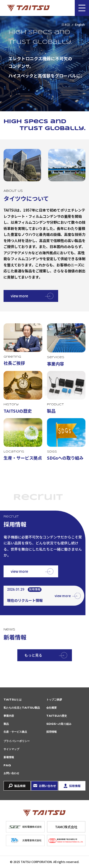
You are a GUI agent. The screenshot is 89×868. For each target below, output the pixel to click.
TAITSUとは (13, 700)
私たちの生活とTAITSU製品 (22, 708)
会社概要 (52, 708)
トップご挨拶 (54, 700)
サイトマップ (11, 749)
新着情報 (9, 757)
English (80, 25)
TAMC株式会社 (66, 827)
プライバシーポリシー (17, 741)
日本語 (66, 25)
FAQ (7, 766)
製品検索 (20, 786)
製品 (6, 724)
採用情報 (52, 732)
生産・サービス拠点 (15, 732)
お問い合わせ (11, 773)
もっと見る (33, 655)
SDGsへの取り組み (59, 724)
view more (19, 296)
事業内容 (9, 716)
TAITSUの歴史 (57, 716)
